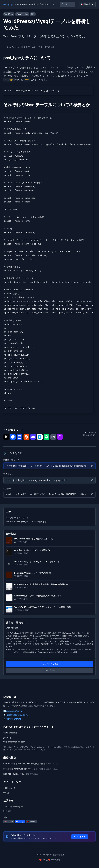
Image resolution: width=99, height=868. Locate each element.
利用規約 (7, 811)
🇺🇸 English (9, 822)
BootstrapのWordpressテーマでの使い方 (33, 573)
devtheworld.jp (10, 733)
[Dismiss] (91, 837)
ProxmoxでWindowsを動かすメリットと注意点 (24, 769)
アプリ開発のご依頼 (50, 664)
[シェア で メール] (53, 437)
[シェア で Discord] (33, 437)
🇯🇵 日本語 (87, 4)
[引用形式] (46, 494)
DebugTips (8, 4)
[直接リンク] (46, 480)
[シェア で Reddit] (26, 437)
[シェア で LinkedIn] (20, 437)
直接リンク (8, 474)
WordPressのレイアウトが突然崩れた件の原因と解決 (38, 596)
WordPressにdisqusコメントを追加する (32, 550)
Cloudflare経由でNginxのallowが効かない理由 (24, 764)
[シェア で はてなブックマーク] (40, 437)
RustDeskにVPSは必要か (14, 774)
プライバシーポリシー (13, 807)
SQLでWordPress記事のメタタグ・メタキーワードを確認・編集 (43, 607)
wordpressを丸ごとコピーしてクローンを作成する (37, 561)
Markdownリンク (11, 460)
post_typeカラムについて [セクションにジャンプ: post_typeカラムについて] (17, 518)
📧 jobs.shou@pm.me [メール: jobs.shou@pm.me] (13, 711)
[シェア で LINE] (46, 437)
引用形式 (7, 488)
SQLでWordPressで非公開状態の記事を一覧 (34, 539)
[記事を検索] (67, 4)
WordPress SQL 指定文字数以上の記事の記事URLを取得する (41, 584)
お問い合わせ (50, 671)
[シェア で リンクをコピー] (60, 437)
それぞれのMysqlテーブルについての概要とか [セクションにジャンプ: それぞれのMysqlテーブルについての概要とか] (26, 522)
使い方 (6, 793)
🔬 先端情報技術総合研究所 (16, 715)
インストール (80, 837)
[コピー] (92, 466)
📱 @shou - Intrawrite (13, 719)
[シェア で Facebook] (13, 437)
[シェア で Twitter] (6, 437)
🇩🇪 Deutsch (32, 822)
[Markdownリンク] (46, 466)
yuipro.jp (7, 737)
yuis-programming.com (14, 742)
